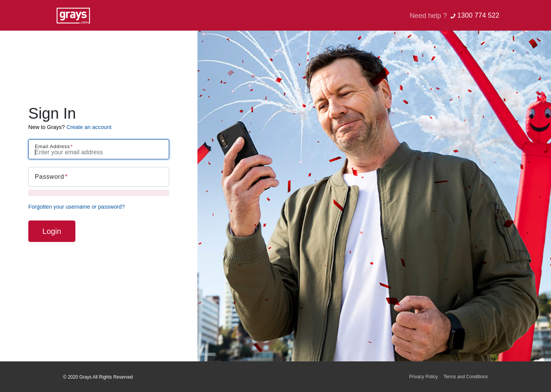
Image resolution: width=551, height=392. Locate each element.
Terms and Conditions (466, 377)
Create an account (89, 127)
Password (50, 177)
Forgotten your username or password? (77, 207)
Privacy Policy (423, 377)
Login (52, 231)
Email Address (52, 146)
